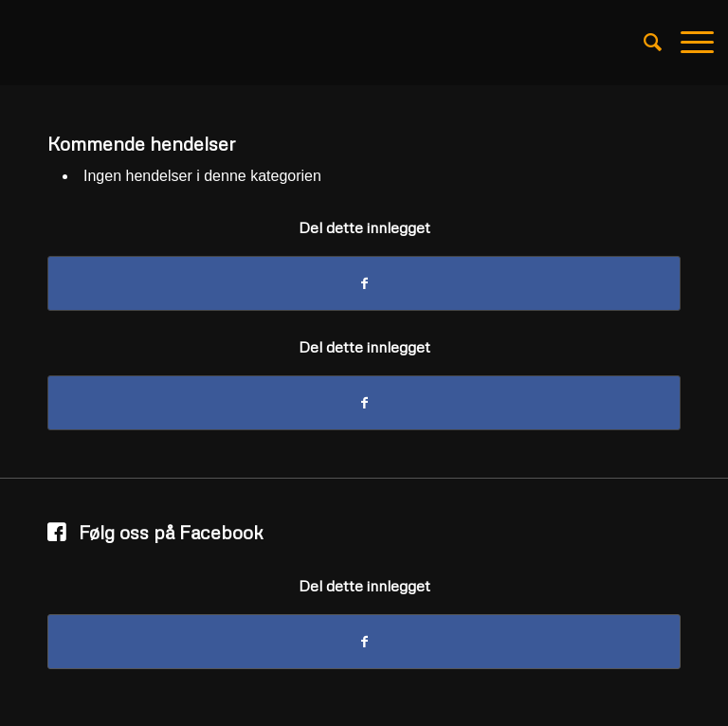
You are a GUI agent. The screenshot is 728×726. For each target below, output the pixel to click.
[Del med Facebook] (364, 283)
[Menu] (688, 43)
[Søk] (643, 43)
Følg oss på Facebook (171, 532)
